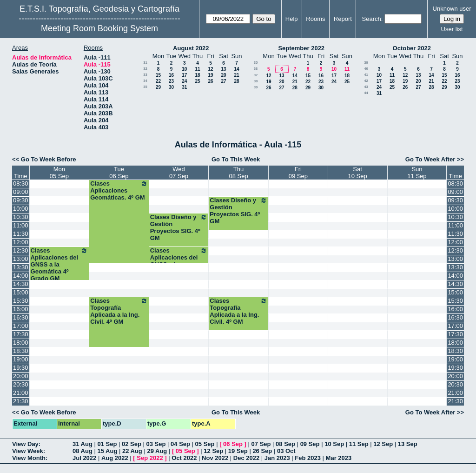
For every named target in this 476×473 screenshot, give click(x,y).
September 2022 (301, 48)
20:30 (21, 384)
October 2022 (412, 48)
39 (256, 87)
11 (197, 69)
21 (236, 75)
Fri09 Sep (298, 173)
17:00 (21, 326)
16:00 (21, 309)
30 (171, 87)
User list (452, 29)
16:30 (21, 317)
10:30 (21, 217)
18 (197, 75)
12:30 (21, 250)
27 (223, 81)
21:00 (21, 393)
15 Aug (107, 451)
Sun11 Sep (417, 173)
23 (171, 81)
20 (223, 75)
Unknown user (452, 9)
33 (145, 75)
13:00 (21, 259)
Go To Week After (430, 159)
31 (145, 63)
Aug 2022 (115, 458)
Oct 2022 (184, 458)
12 (210, 69)
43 (366, 87)
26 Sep (262, 451)
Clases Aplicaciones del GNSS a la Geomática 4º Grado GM (59, 264)
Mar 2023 (339, 458)
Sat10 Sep (358, 173)
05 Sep (205, 444)
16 (171, 75)
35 (145, 87)
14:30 (21, 284)
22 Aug (132, 451)
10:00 (21, 209)
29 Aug (157, 451)
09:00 (21, 192)
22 (158, 81)
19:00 (21, 359)
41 (366, 75)
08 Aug (83, 451)
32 (145, 69)
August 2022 (191, 48)
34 (145, 81)
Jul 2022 (84, 458)
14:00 (21, 276)
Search (372, 19)
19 (210, 75)
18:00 (21, 343)
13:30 (21, 267)
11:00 (21, 225)
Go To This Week (236, 159)
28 (236, 81)
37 (256, 75)
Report (343, 19)
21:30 (21, 401)
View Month (29, 458)
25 (197, 81)
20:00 (21, 376)
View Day (25, 444)
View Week (28, 451)
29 (158, 87)
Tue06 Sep (119, 173)
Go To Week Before (49, 159)
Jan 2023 (277, 458)
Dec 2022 (246, 458)
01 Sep (107, 444)
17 (184, 75)
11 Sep (359, 444)
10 (184, 69)
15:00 (21, 292)
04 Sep (180, 444)
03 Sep (156, 444)
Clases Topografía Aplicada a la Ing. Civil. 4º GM (119, 311)
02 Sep (132, 444)
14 (236, 69)
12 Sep (383, 444)
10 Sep (334, 444)
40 (366, 69)
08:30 (21, 183)
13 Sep (408, 444)
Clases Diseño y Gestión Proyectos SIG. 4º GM (238, 211)
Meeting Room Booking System (99, 28)
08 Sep (285, 444)
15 (158, 75)
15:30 (21, 301)
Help (292, 19)
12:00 (21, 242)
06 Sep (233, 444)
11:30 (21, 234)
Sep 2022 (150, 458)
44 (366, 93)
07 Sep (261, 444)
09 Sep (310, 444)
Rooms (315, 19)
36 (256, 69)
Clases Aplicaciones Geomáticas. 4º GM (119, 190)
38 (256, 81)
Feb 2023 (308, 458)
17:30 (21, 334)
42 (366, 81)
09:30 (21, 200)
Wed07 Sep (179, 173)
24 (184, 81)
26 (210, 81)
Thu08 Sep (238, 173)
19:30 (21, 368)
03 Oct (286, 451)
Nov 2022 (215, 458)
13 (223, 69)
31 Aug (83, 444)
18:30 (21, 351)
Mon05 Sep (59, 173)
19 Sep (238, 451)
